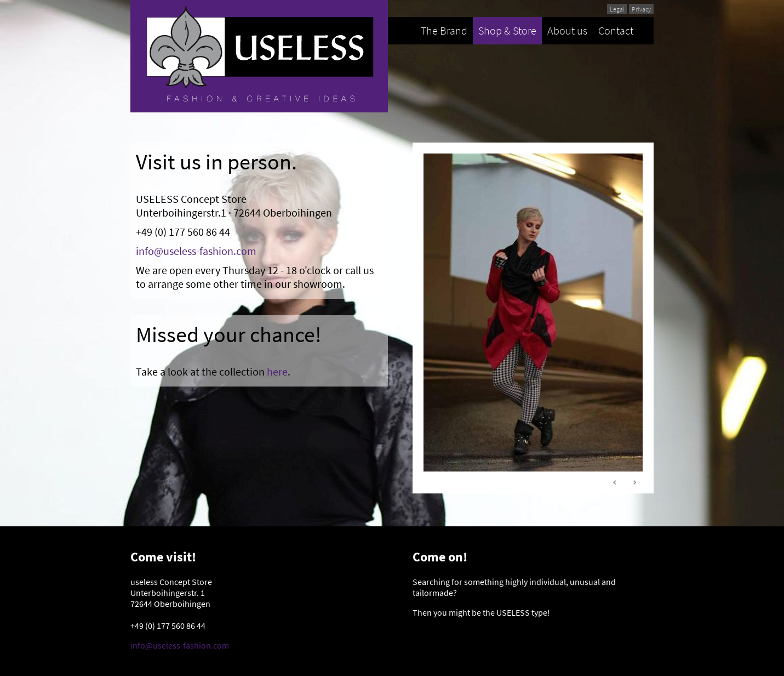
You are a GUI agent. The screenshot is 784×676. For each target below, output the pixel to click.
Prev (615, 482)
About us (567, 30)
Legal (617, 9)
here (277, 371)
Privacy (641, 9)
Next (634, 482)
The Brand (444, 30)
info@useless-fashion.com (196, 251)
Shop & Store (507, 30)
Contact (616, 30)
